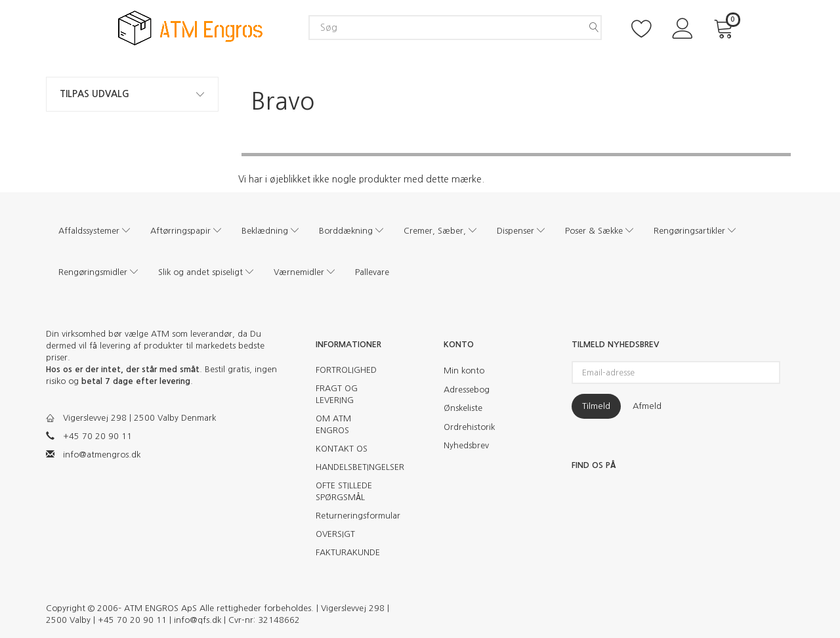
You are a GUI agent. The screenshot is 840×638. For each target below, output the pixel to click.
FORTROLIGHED (346, 370)
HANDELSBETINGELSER (353, 467)
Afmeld (647, 406)
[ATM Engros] (190, 27)
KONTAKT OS (342, 449)
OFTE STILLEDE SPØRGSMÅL (344, 491)
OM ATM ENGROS (333, 424)
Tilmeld (596, 406)
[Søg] (594, 28)
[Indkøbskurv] (726, 27)
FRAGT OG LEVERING (337, 394)
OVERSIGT (335, 534)
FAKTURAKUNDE (348, 552)
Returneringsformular (353, 516)
